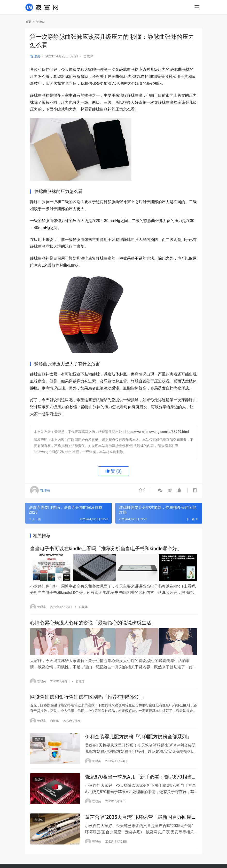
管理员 (35, 56)
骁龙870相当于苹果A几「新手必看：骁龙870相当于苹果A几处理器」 (141, 778)
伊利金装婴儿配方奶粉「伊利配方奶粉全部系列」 (138, 737)
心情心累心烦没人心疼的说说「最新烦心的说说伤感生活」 (93, 622)
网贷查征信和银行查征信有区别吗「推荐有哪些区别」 (88, 696)
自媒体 (88, 56)
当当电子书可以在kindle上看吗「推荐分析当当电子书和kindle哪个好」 (106, 549)
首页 (28, 22)
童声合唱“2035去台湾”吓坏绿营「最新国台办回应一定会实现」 (141, 819)
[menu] (197, 8)
